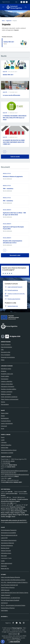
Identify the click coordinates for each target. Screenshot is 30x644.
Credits (3, 561)
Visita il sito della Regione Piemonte (10, 577)
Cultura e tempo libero (7, 384)
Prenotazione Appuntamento (9, 540)
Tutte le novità (15, 157)
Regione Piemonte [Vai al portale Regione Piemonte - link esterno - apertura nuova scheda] (6, 2)
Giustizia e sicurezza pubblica (9, 389)
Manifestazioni (5, 418)
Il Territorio (4, 442)
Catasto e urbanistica (7, 381)
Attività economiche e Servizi (9, 450)
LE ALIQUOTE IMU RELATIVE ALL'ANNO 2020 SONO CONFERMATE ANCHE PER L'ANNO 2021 (14, 142)
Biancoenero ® (16, 638)
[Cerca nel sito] (26, 7)
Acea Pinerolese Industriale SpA (9, 585)
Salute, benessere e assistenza (9, 397)
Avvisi (3, 428)
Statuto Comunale (6, 551)
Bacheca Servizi (5, 548)
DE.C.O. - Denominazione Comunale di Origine (13, 605)
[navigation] (3, 7)
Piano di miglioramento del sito (9, 535)
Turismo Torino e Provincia (8, 587)
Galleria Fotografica (6, 445)
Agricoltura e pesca (6, 369)
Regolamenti (7, 210)
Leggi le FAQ (4, 538)
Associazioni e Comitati (7, 453)
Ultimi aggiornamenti (7, 563)
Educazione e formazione (8, 386)
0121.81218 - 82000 (9, 461)
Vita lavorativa (5, 404)
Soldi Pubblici (4, 610)
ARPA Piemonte (5, 590)
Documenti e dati (15, 255)
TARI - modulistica (8, 189)
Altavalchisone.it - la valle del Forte (10, 598)
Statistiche (4, 566)
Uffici (2, 350)
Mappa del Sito (5, 568)
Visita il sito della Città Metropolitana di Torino (13, 580)
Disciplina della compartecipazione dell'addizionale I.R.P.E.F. (13, 242)
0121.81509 (7, 463)
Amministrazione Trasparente (9, 530)
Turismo (3, 402)
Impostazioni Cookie (6, 558)
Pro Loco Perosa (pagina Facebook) (10, 600)
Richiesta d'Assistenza (7, 545)
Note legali (4, 556)
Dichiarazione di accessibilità (8, 533)
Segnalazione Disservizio (7, 543)
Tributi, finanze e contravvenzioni (10, 399)
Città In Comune (13, 634)
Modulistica (7, 173)
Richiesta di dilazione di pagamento (13, 176)
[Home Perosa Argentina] (14, 7)
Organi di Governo (6, 344)
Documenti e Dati (6, 352)
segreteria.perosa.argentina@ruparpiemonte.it (17, 474)
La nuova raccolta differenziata (11, 95)
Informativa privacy (6, 553)
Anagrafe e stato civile (7, 374)
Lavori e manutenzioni (7, 423)
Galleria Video (5, 447)
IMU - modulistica (8, 201)
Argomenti (9, 21)
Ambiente (4, 371)
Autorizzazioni (5, 379)
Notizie (3, 416)
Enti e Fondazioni (6, 355)
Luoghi (3, 440)
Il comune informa (6, 421)
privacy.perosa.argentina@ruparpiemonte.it (16, 522)
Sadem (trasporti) (6, 595)
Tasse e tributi (5, 413)
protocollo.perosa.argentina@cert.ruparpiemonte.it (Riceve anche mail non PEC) (14, 472)
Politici (3, 360)
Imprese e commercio (7, 392)
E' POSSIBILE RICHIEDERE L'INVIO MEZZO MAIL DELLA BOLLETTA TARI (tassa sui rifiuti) (15, 118)
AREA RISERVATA (14, 642)
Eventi (3, 437)
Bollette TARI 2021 (9, 42)
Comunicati (4, 426)
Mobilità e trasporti (6, 394)
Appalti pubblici (5, 376)
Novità (5, 72)
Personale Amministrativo (8, 357)
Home (3, 21)
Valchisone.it (4, 603)
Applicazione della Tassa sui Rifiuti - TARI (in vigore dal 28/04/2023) (14, 214)
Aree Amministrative (6, 347)
